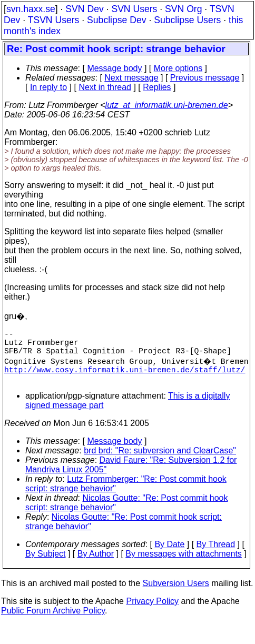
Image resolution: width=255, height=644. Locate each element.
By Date (169, 555)
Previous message (205, 78)
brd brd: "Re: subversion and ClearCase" (160, 461)
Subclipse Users (187, 20)
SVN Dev (84, 9)
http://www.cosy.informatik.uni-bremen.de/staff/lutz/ (125, 378)
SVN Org (183, 9)
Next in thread (101, 87)
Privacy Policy (152, 612)
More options (178, 68)
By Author (96, 564)
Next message (131, 78)
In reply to (44, 87)
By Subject (45, 564)
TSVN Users (54, 20)
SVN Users (134, 9)
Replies (152, 87)
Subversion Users (176, 594)
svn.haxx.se (31, 9)
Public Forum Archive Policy (53, 621)
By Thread (216, 555)
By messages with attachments (184, 564)
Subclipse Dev (116, 20)
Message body (114, 68)
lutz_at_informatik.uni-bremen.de (167, 105)
